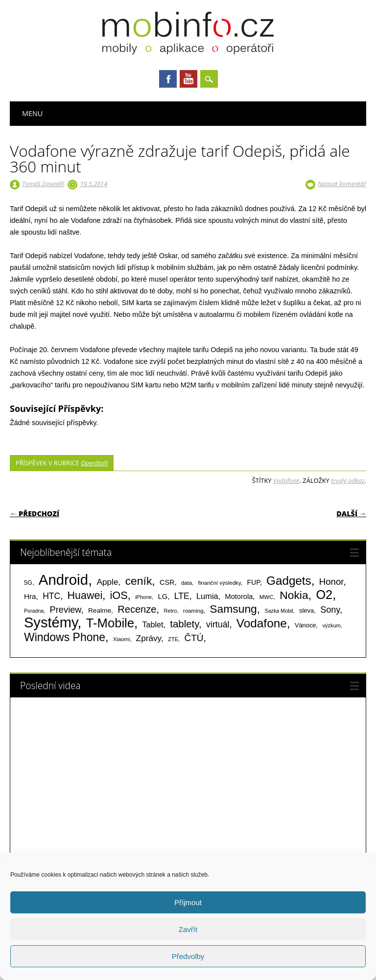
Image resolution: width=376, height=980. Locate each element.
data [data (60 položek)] (187, 583)
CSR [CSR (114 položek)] (167, 582)
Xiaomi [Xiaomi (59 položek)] (121, 639)
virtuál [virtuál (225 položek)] (218, 624)
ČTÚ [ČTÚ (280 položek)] (194, 638)
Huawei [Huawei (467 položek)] (85, 596)
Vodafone (286, 480)
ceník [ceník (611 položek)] (139, 581)
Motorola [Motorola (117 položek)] (239, 597)
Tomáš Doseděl (43, 184)
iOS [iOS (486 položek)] (119, 595)
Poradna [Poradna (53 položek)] (34, 611)
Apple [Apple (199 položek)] (107, 582)
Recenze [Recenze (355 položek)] (137, 609)
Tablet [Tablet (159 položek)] (153, 624)
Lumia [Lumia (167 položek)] (207, 596)
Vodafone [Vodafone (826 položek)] (262, 623)
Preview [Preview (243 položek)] (66, 610)
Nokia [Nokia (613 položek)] (294, 595)
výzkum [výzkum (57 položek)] (331, 625)
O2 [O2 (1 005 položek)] (324, 595)
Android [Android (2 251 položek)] (63, 580)
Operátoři (94, 463)
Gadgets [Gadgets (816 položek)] (289, 581)
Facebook (168, 79)
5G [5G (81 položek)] (28, 583)
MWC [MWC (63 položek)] (267, 597)
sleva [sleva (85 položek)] (306, 610)
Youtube (188, 79)
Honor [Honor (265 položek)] (331, 582)
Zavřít (188, 929)
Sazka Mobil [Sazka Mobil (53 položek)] (279, 611)
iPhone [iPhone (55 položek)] (143, 597)
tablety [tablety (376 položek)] (184, 624)
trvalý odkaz (348, 480)
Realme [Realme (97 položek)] (100, 610)
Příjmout (188, 902)
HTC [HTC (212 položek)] (51, 596)
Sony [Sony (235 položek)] (330, 610)
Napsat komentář (342, 184)
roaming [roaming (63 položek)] (193, 611)
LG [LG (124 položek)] (163, 596)
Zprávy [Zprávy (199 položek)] (149, 638)
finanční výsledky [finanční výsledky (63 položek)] (220, 583)
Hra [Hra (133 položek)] (30, 596)
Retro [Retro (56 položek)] (170, 611)
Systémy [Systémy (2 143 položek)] (51, 622)
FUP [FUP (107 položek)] (253, 582)
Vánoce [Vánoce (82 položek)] (305, 625)
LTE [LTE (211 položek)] (182, 596)
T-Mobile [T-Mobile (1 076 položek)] (110, 623)
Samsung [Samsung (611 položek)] (233, 609)
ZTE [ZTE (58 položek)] (173, 639)
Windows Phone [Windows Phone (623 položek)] (65, 637)
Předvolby (188, 956)
